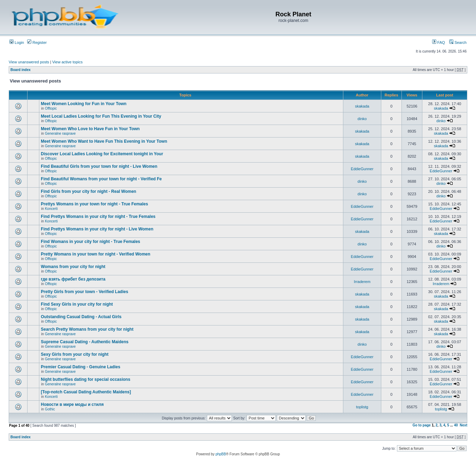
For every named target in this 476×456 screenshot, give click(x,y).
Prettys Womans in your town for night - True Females (94, 204)
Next (463, 425)
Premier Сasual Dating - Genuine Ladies (80, 367)
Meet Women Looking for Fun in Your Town (84, 104)
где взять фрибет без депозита (73, 279)
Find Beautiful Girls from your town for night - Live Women (99, 166)
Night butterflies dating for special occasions (85, 379)
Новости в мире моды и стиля (72, 404)
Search (458, 42)
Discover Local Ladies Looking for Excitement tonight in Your (102, 154)
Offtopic (51, 108)
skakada (362, 106)
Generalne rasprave (60, 133)
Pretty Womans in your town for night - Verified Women (95, 254)
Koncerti (51, 209)
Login (17, 42)
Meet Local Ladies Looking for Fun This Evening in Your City (101, 116)
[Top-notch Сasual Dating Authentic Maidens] (86, 392)
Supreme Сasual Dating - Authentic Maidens (85, 342)
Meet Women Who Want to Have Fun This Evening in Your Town (104, 141)
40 (456, 425)
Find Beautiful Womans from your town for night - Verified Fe (101, 179)
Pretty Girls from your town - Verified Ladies (84, 292)
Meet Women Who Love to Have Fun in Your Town (90, 129)
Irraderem (362, 282)
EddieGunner (362, 169)
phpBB (221, 454)
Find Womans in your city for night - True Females (90, 242)
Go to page (422, 425)
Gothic (50, 409)
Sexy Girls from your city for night (75, 354)
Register (37, 42)
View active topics (67, 62)
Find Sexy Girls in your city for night (77, 304)
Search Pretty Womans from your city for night (87, 329)
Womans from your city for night (73, 267)
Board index (21, 70)
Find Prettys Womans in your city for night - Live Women (97, 229)
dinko (362, 119)
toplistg (362, 407)
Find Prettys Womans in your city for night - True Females (98, 217)
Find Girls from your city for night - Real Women (88, 191)
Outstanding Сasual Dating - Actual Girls (81, 317)
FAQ (439, 42)
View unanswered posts (29, 62)
